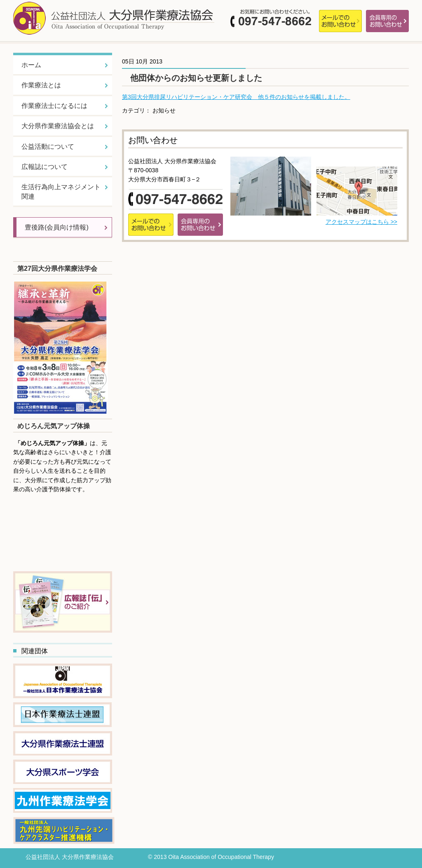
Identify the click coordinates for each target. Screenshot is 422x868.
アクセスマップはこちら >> (361, 222)
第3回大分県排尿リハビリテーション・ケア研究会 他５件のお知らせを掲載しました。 (236, 97)
